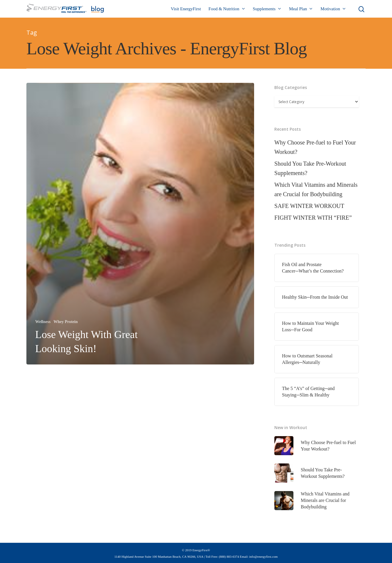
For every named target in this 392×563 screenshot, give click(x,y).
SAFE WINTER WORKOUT (309, 206)
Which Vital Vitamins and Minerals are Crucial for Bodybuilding (316, 189)
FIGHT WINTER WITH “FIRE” (313, 218)
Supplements (267, 9)
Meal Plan (301, 9)
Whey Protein (66, 322)
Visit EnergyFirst (186, 9)
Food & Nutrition (227, 9)
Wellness (43, 322)
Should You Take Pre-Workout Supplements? (310, 168)
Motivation (333, 9)
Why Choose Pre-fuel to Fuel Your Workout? (315, 147)
